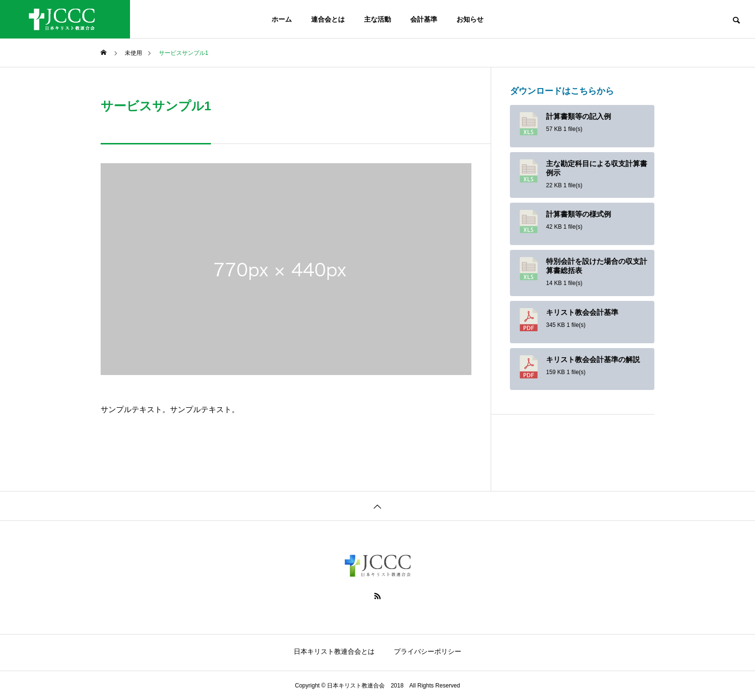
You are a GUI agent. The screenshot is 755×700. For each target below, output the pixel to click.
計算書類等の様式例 (579, 214)
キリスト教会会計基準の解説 (593, 360)
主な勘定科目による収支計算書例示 (597, 168)
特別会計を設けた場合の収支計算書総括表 (597, 266)
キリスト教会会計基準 (582, 312)
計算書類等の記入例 (579, 117)
